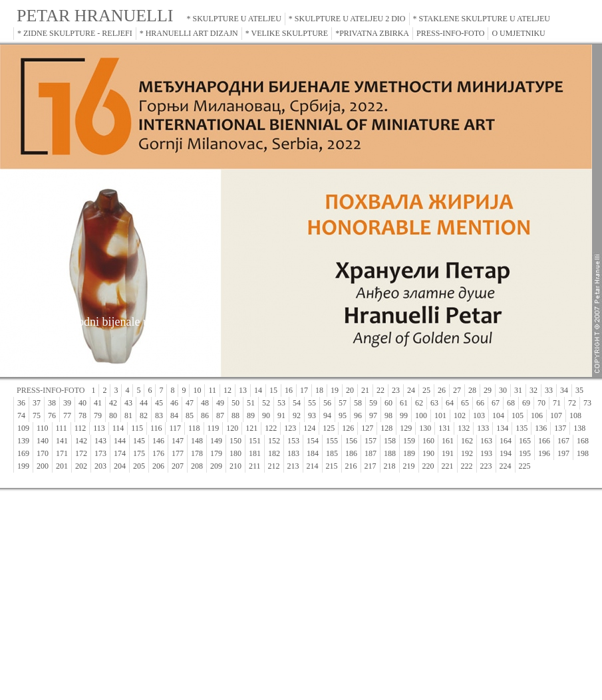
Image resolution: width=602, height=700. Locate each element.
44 (144, 403)
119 (214, 428)
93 (312, 415)
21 (365, 390)
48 (205, 403)
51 (251, 403)
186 (351, 453)
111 (62, 428)
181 (255, 453)
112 (80, 428)
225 (525, 466)
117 (175, 428)
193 (486, 453)
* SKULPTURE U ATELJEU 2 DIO (347, 19)
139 (23, 441)
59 (373, 403)
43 (128, 403)
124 (309, 428)
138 (579, 428)
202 (81, 466)
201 (62, 466)
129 (406, 428)
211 (255, 466)
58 (358, 403)
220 (428, 466)
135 (522, 428)
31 (518, 390)
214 (313, 466)
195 (525, 453)
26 (442, 390)
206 (158, 466)
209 (216, 466)
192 (467, 453)
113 (99, 428)
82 (144, 415)
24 (411, 390)
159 (409, 441)
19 (335, 390)
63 (434, 403)
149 (216, 441)
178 (197, 453)
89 (251, 415)
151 (255, 441)
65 (465, 403)
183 (293, 453)
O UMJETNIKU (518, 33)
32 (533, 390)
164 (506, 441)
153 (293, 441)
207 (178, 466)
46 (174, 403)
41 (98, 403)
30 (503, 390)
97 (373, 415)
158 (390, 441)
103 (479, 415)
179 (216, 453)
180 (235, 453)
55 (312, 403)
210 (235, 466)
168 (583, 441)
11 (212, 390)
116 (156, 428)
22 (380, 390)
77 (67, 415)
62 (419, 403)
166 (544, 441)
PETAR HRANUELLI (95, 16)
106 (537, 415)
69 (526, 403)
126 (348, 428)
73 (587, 403)
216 (351, 466)
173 (100, 453)
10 (197, 390)
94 (327, 415)
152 (274, 441)
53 (281, 403)
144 (120, 441)
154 (313, 441)
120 (232, 428)
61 (404, 403)
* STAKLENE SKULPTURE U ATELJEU (482, 19)
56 (327, 403)
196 (544, 453)
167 (563, 441)
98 (388, 415)
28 (472, 390)
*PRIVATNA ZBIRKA (372, 33)
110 (43, 428)
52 (266, 403)
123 (290, 428)
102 (460, 415)
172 (81, 453)
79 (98, 415)
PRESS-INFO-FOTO (450, 33)
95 (343, 415)
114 (118, 428)
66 (480, 403)
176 (158, 453)
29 (488, 390)
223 (486, 466)
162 (467, 441)
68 (511, 403)
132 (464, 428)
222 (467, 466)
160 (428, 441)
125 (329, 428)
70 (541, 403)
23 (396, 390)
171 (62, 453)
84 (174, 415)
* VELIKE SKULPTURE (287, 33)
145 (139, 441)
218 (390, 466)
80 (113, 415)
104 (498, 415)
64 (450, 403)
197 (563, 453)
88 (235, 415)
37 (37, 403)
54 (297, 403)
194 (506, 453)
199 (23, 466)
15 (273, 390)
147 (178, 441)
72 (572, 403)
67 (496, 403)
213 (293, 466)
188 (390, 453)
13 (243, 390)
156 (351, 441)
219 (409, 466)
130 (425, 428)
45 (159, 403)
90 (266, 415)
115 (137, 428)
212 (274, 466)
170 (43, 453)
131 (444, 428)
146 (158, 441)
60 (388, 403)
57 (343, 403)
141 (62, 441)
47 (190, 403)
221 (448, 466)
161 (448, 441)
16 (289, 390)
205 (139, 466)
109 (23, 428)
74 (21, 415)
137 (560, 428)
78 (82, 415)
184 (313, 453)
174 (120, 453)
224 (506, 466)
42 (113, 403)
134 (502, 428)
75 (37, 415)
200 (43, 466)
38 (52, 403)
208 (197, 466)
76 (52, 415)
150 (235, 441)
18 (319, 390)
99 (404, 415)
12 (227, 390)
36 (21, 403)
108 (575, 415)
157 (371, 441)
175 (139, 453)
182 (274, 453)
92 (297, 415)
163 (486, 441)
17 (304, 390)
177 (178, 453)
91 (281, 415)
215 (332, 466)
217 (371, 466)
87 (220, 415)
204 (120, 466)
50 (235, 403)
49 (220, 403)
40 (82, 403)
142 (81, 441)
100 (421, 415)
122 (271, 428)
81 (128, 415)
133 (483, 428)
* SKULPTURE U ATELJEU (234, 19)
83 (159, 415)
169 (23, 453)
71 (557, 403)
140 (43, 441)
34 (564, 390)
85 (190, 415)
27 (457, 390)
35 (579, 390)
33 (549, 390)
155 (332, 441)
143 (100, 441)
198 (583, 453)
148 (197, 441)
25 (426, 390)
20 (350, 390)
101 (440, 415)
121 (251, 428)
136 (541, 428)
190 (428, 453)
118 (194, 428)
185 (332, 453)
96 (358, 415)
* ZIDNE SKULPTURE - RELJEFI (75, 33)
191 (448, 453)
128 (386, 428)
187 (371, 453)
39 (67, 403)
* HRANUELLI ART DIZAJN (189, 33)
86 (205, 415)
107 (556, 415)
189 (409, 453)
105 (518, 415)
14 (258, 390)
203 (100, 466)
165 (525, 441)
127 (367, 428)
